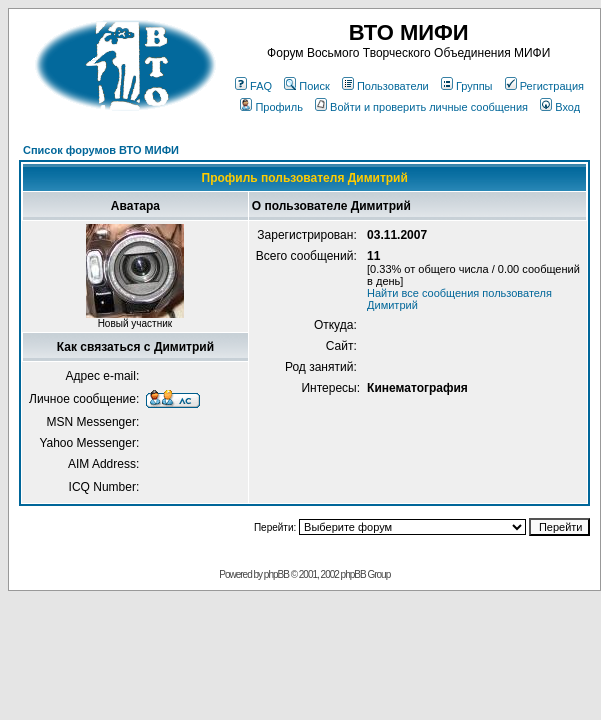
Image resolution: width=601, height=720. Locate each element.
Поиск (306, 86)
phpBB (276, 574)
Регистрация (544, 86)
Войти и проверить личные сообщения (421, 107)
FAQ (253, 86)
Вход (560, 107)
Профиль (271, 107)
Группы (467, 86)
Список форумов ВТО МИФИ (101, 150)
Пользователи (385, 86)
